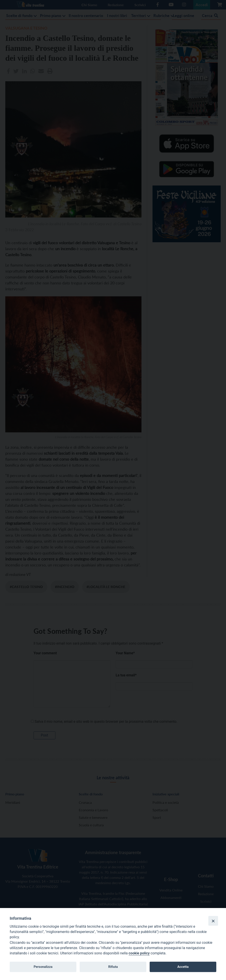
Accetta (183, 967)
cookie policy (139, 953)
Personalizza (43, 967)
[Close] (213, 921)
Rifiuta (113, 967)
